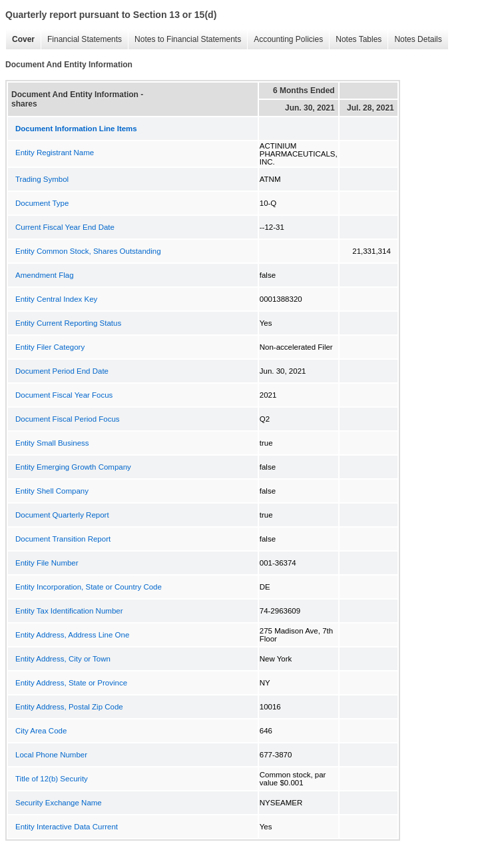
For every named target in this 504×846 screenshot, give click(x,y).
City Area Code (41, 731)
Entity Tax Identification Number (69, 611)
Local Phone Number (51, 755)
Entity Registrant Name (55, 153)
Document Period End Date (62, 371)
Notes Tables (355, 40)
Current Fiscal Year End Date (65, 227)
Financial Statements (81, 40)
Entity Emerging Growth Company (73, 467)
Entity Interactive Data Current (67, 827)
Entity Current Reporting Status (68, 323)
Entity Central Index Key (56, 299)
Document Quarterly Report (62, 515)
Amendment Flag (45, 275)
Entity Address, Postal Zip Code (69, 707)
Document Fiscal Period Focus (68, 419)
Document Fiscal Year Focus (64, 395)
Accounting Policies (285, 40)
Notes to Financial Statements (184, 40)
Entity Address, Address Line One (72, 635)
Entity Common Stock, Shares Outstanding (88, 251)
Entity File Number (47, 563)
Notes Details (414, 40)
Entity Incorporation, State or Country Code (89, 587)
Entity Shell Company (52, 491)
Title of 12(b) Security (52, 779)
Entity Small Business (52, 443)
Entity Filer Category (50, 347)
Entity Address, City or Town (63, 659)
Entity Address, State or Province (71, 683)
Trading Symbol (42, 179)
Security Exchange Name (59, 803)
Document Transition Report (63, 539)
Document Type (42, 203)
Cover (20, 40)
